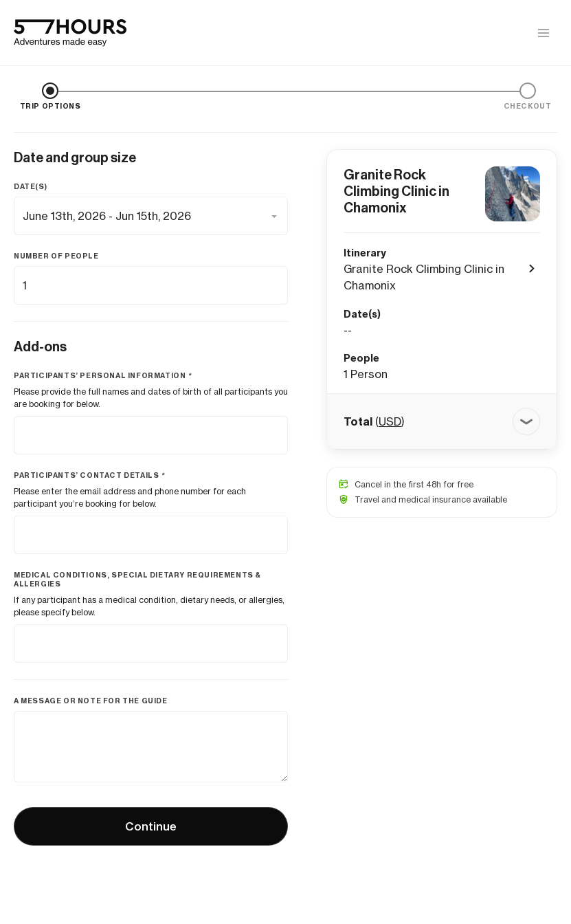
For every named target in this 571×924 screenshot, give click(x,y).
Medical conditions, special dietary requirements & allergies (137, 580)
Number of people (56, 256)
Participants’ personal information (103, 376)
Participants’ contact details (90, 475)
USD (390, 421)
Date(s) (30, 187)
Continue (151, 826)
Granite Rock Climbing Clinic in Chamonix (396, 191)
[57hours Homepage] (70, 33)
